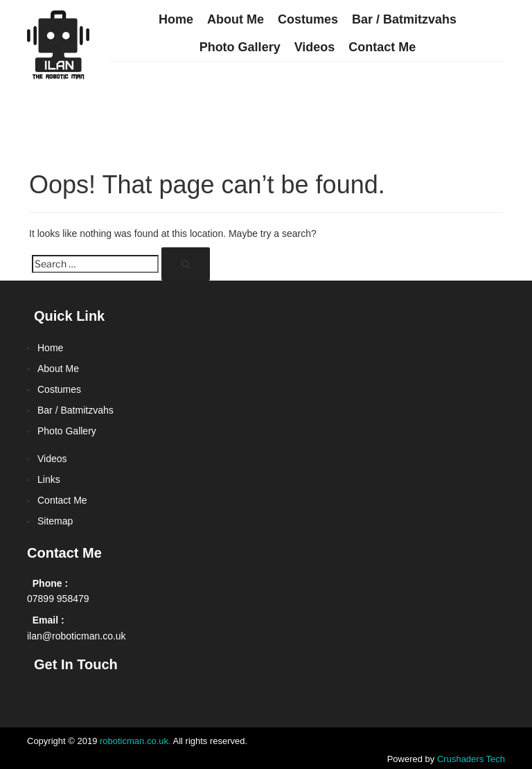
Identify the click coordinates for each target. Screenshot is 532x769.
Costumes (308, 19)
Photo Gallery (240, 47)
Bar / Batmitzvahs (404, 19)
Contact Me (382, 47)
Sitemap (55, 521)
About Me (236, 19)
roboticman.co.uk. (135, 741)
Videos (315, 47)
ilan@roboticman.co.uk (77, 636)
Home (176, 19)
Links (49, 479)
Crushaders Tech (471, 759)
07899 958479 (58, 599)
